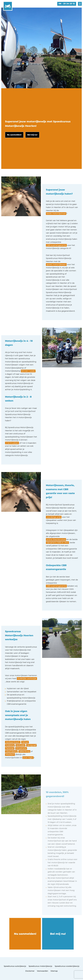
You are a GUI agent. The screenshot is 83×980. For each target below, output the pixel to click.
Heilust (25, 742)
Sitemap (54, 971)
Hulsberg (10, 745)
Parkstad (10, 748)
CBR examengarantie (56, 245)
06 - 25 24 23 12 (67, 4)
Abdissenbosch (13, 742)
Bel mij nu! (58, 934)
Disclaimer (30, 971)
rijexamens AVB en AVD (57, 543)
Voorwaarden (43, 971)
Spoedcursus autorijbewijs (15, 966)
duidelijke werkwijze (27, 678)
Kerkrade (20, 745)
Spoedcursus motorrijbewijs (40, 966)
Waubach (10, 754)
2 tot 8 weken (12, 443)
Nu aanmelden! (25, 934)
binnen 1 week (28, 371)
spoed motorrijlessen (56, 264)
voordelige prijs (54, 517)
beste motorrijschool (56, 214)
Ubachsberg (11, 751)
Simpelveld (21, 748)
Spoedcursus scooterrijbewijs (67, 966)
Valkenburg (24, 751)
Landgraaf (31, 745)
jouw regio (28, 758)
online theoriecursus (56, 539)
